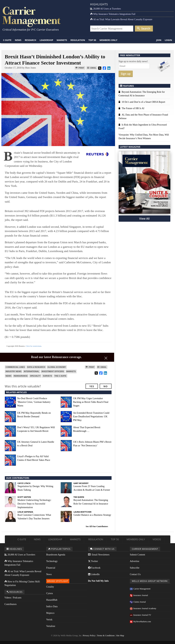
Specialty (35, 376)
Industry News (14, 371)
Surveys (47, 376)
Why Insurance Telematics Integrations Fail (113, 14)
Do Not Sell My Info (98, 581)
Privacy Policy (89, 636)
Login (168, 40)
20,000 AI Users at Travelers (106, 9)
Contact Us (135, 574)
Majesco (50, 613)
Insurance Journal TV (141, 615)
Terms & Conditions (106, 636)
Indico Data (52, 606)
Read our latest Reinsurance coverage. (56, 357)
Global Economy (57, 367)
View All (144, 219)
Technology (52, 561)
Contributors (11, 604)
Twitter (93, 561)
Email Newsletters (99, 555)
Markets (62, 40)
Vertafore (51, 626)
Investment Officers (53, 371)
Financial (51, 568)
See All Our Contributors (97, 526)
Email (92, 68)
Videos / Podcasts (13, 598)
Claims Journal (138, 602)
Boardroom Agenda (56, 555)
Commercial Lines (15, 367)
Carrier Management (140, 589)
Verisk (49, 620)
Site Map (120, 636)
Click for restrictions (34, 346)
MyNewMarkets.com (140, 622)
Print (80, 68)
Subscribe (135, 568)
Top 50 (92, 40)
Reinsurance (21, 376)
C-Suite (7, 40)
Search (144, 28)
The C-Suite (60, 376)
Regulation (78, 40)
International (31, 371)
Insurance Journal (139, 595)
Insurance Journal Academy (143, 608)
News (18, 40)
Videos (157, 539)
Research (31, 40)
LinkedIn (94, 574)
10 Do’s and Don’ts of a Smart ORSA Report (142, 102)
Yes (92, 386)
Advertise (134, 561)
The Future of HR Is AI (131, 108)
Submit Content (137, 555)
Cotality (50, 587)
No (106, 386)
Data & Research (36, 367)
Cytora (49, 593)
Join (159, 40)
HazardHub (52, 600)
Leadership (46, 40)
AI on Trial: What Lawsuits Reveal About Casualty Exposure (121, 19)
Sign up (126, 74)
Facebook (94, 568)
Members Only (108, 40)
